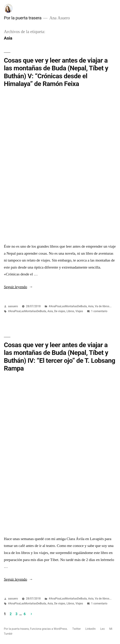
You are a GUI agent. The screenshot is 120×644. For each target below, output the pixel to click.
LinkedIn (91, 629)
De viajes (60, 311)
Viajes (79, 311)
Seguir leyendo (18, 287)
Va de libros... (103, 306)
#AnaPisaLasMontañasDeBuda (68, 306)
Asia (91, 306)
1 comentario (99, 311)
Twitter (77, 629)
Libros (70, 311)
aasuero (13, 306)
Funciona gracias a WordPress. (49, 629)
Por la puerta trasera (23, 18)
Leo (102, 629)
